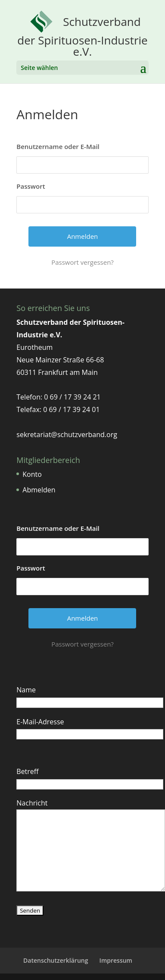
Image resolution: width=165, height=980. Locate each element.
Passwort (31, 186)
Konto (32, 474)
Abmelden (39, 490)
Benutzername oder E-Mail (58, 146)
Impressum (116, 960)
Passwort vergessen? (82, 262)
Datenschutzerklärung (56, 960)
